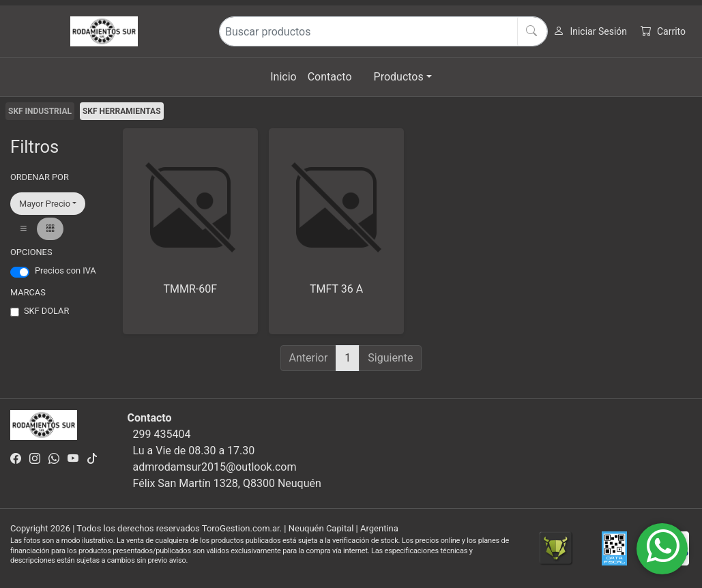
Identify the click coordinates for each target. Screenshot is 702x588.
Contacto (330, 77)
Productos (399, 77)
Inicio (283, 77)
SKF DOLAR (46, 311)
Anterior (309, 358)
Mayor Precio (45, 204)
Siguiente (390, 358)
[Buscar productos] (384, 31)
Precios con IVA (65, 270)
